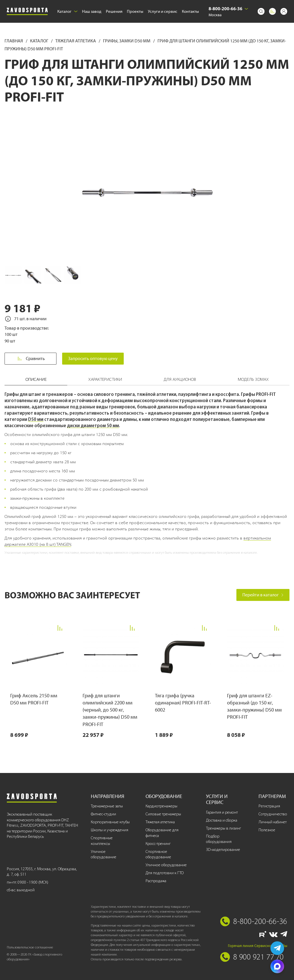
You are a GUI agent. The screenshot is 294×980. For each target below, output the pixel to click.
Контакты (190, 11)
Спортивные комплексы (102, 841)
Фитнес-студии (103, 814)
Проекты (135, 11)
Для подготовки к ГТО (165, 873)
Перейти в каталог (263, 595)
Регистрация (269, 806)
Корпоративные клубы (110, 822)
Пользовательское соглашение (30, 947)
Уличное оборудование (104, 854)
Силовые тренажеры (163, 814)
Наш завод (92, 11)
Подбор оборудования (219, 839)
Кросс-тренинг (158, 844)
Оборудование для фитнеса (162, 833)
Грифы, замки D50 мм (127, 41)
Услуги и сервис (163, 11)
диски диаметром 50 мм (93, 425)
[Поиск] (261, 11)
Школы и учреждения (110, 830)
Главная (14, 41)
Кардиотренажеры (161, 806)
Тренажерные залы (107, 806)
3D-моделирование (223, 850)
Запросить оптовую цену (93, 358)
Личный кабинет (273, 822)
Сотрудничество (273, 814)
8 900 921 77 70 (259, 957)
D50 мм (36, 419)
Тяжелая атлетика (76, 41)
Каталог (67, 11)
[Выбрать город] (246, 9)
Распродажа (156, 881)
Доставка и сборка (222, 820)
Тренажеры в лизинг (223, 828)
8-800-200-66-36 (225, 9)
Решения (114, 11)
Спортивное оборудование (158, 854)
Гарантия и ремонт (222, 812)
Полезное (267, 830)
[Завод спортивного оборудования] (27, 12)
